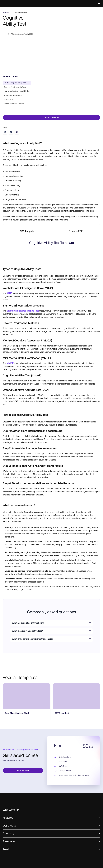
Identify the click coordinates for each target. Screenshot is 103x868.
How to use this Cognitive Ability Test (17, 91)
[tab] (27, 232)
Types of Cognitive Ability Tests (15, 87)
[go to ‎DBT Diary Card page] (77, 821)
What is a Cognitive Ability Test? (15, 83)
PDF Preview (9, 99)
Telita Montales (16, 35)
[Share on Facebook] (11, 132)
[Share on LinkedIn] (5, 132)
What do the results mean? (13, 95)
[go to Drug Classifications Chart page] (27, 821)
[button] (98, 4)
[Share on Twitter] (17, 132)
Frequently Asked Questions (14, 104)
